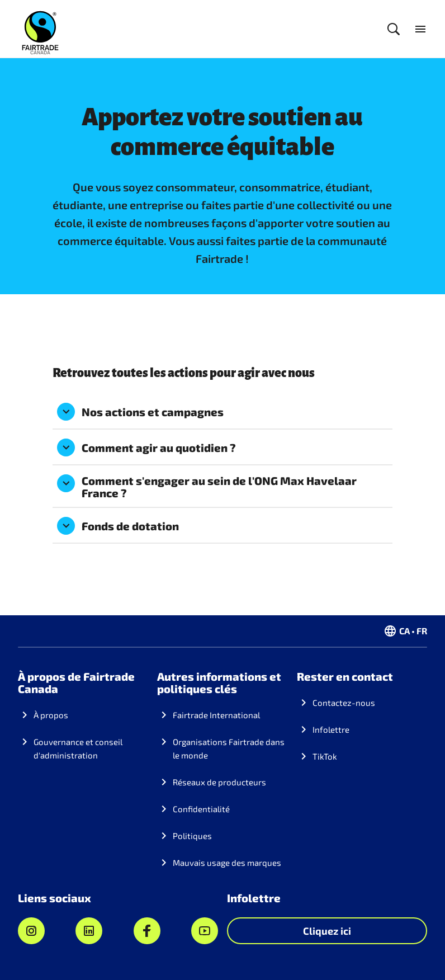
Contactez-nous (344, 703)
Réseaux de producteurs (219, 782)
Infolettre (331, 729)
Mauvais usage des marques (227, 863)
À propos (51, 715)
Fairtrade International (216, 715)
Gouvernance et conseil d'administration (78, 748)
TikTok (325, 756)
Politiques (192, 836)
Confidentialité (201, 809)
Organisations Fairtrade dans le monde (229, 748)
